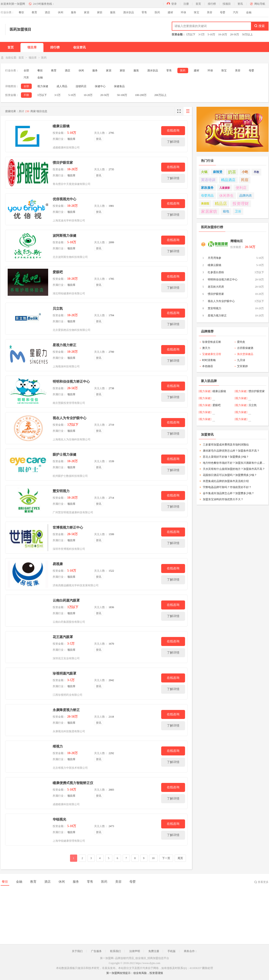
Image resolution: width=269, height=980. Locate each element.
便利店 (241, 188)
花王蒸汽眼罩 (63, 637)
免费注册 (154, 951)
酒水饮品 (129, 12)
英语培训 (208, 180)
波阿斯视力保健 (64, 236)
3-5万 (201, 34)
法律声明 (135, 951)
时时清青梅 (209, 360)
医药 (157, 12)
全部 (26, 70)
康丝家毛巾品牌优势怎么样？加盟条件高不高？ (231, 451)
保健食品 (119, 86)
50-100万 (122, 95)
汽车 (236, 12)
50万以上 (247, 34)
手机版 (172, 951)
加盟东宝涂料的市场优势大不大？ (223, 499)
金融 (249, 12)
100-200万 (141, 95)
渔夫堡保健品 (245, 354)
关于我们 (77, 951)
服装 (113, 12)
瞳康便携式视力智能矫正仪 (73, 783)
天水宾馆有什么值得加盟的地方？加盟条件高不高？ (234, 469)
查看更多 (263, 882)
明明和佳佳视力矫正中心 (71, 382)
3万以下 (191, 34)
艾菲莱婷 (242, 366)
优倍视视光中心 (64, 199)
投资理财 (241, 204)
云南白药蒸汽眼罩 (66, 600)
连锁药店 (81, 86)
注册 (186, 4)
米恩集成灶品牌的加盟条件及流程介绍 (226, 481)
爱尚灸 (241, 342)
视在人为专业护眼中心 (70, 418)
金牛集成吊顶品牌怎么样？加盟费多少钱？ (228, 493)
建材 (170, 12)
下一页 (166, 858)
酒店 (47, 12)
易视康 (58, 564)
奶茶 (232, 172)
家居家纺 (209, 211)
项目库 (32, 47)
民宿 (245, 180)
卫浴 (238, 211)
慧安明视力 (61, 491)
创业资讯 (79, 47)
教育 (34, 12)
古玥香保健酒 (245, 348)
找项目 (227, 4)
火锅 (204, 172)
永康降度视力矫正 (66, 710)
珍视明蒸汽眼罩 (64, 673)
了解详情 (173, 142)
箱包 (226, 211)
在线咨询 (173, 131)
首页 (198, 4)
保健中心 (100, 86)
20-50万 (235, 34)
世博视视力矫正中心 (68, 528)
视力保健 (43, 86)
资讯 (240, 4)
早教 (256, 172)
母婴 (223, 12)
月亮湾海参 (215, 258)
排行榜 (212, 4)
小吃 (245, 172)
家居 (87, 12)
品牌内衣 (246, 196)
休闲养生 (226, 196)
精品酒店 (228, 180)
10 (153, 858)
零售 (144, 12)
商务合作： (191, 951)
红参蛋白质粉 (216, 272)
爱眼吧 (58, 272)
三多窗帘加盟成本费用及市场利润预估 (226, 445)
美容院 (205, 204)
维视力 (58, 746)
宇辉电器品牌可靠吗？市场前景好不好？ (227, 487)
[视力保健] (205, 391)
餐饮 (21, 12)
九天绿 (241, 360)
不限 (26, 95)
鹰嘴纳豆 (237, 241)
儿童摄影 (225, 188)
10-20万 (223, 34)
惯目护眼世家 (63, 163)
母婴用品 (207, 196)
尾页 (180, 858)
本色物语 (208, 366)
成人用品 (62, 86)
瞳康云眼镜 (61, 126)
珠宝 (197, 12)
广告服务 (96, 951)
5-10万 (211, 34)
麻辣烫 (218, 172)
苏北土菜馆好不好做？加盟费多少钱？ (226, 457)
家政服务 (207, 188)
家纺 (100, 12)
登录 (174, 4)
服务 (74, 12)
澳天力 (206, 348)
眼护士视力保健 (64, 455)
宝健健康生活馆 (212, 354)
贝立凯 (58, 309)
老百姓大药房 (216, 287)
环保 (183, 12)
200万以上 (160, 95)
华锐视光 (59, 819)
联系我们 (115, 951)
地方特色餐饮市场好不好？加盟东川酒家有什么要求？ (234, 463)
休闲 (61, 12)
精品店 (221, 204)
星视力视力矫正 (64, 345)
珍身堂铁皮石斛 (212, 342)
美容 (210, 12)
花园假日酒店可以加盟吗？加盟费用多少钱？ (230, 475)
